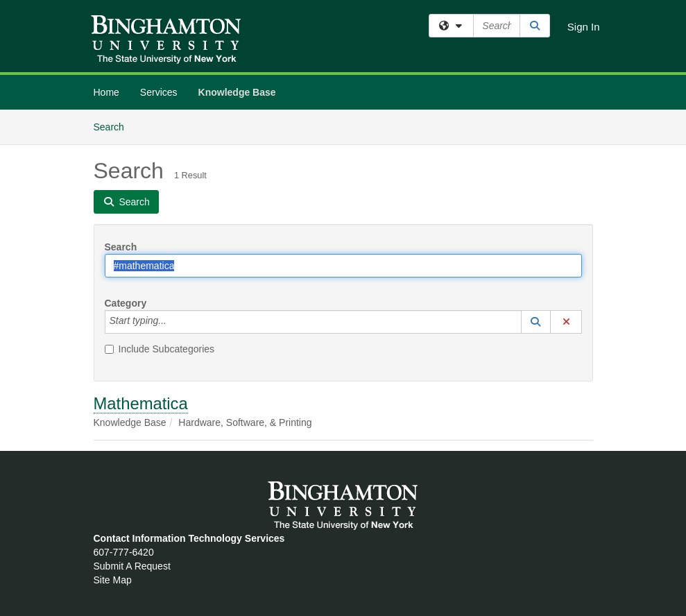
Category (126, 303)
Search (114, 126)
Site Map (113, 580)
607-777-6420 (124, 552)
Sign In (584, 27)
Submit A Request (132, 566)
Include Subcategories (160, 349)
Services (159, 92)
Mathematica (141, 403)
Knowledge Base (237, 92)
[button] (536, 322)
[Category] (174, 322)
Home (106, 92)
